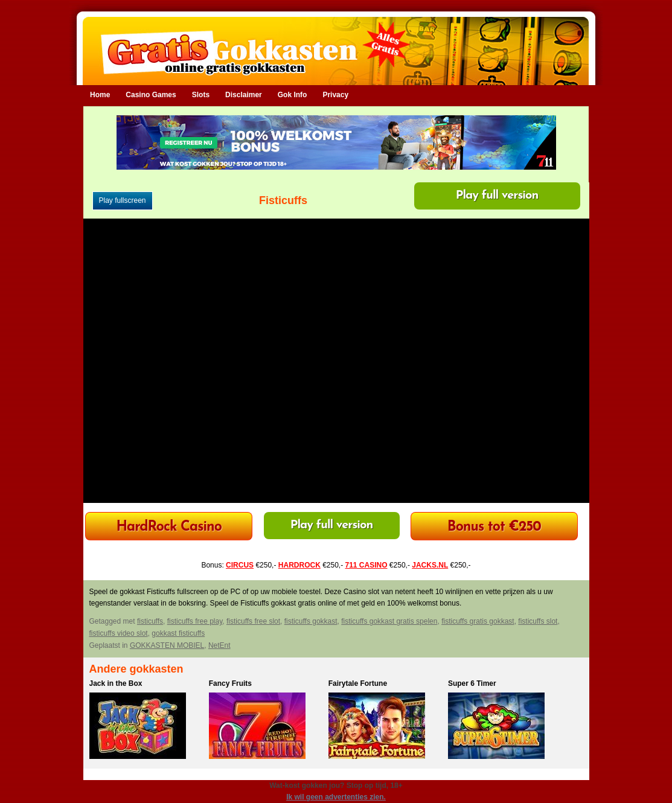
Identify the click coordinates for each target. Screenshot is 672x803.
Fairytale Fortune (358, 683)
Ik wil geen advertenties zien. (336, 797)
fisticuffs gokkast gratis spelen (389, 621)
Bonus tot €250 (494, 527)
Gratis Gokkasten (336, 43)
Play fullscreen (123, 200)
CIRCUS (240, 565)
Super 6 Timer (472, 683)
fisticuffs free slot (253, 621)
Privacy (335, 95)
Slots (201, 95)
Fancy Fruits (230, 683)
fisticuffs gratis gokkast (478, 621)
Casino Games (151, 95)
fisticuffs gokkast (311, 621)
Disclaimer (244, 95)
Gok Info (293, 95)
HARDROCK (299, 565)
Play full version (497, 196)
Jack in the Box (116, 683)
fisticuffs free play (195, 621)
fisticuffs (150, 621)
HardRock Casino (168, 527)
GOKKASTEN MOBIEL (167, 645)
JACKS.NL (430, 565)
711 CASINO (366, 565)
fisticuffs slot (538, 621)
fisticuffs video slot (119, 633)
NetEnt (219, 645)
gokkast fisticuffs (178, 633)
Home (100, 95)
